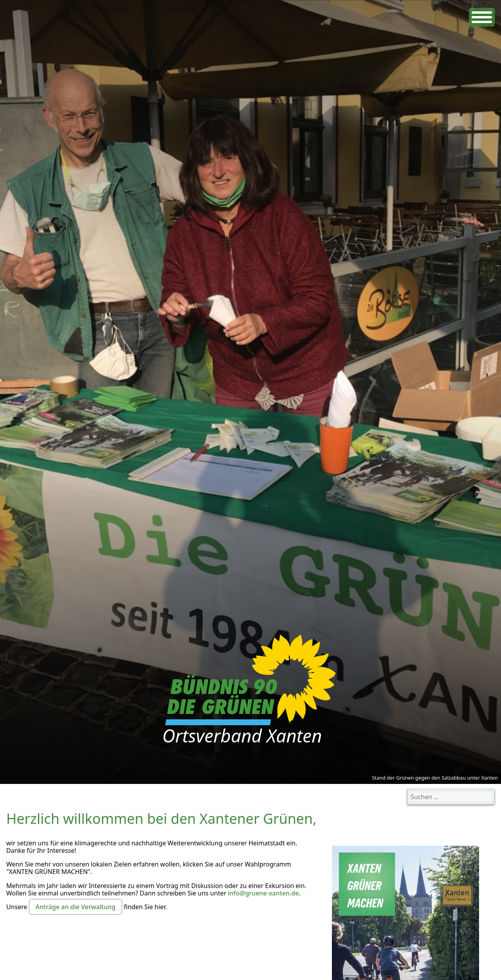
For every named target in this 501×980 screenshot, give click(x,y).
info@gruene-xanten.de (263, 893)
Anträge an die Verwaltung (76, 907)
